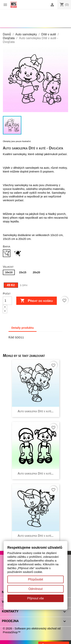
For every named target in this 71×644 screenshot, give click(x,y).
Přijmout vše (35, 598)
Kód (11, 337)
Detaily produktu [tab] (23, 328)
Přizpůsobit (35, 579)
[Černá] (18, 254)
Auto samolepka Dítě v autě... (35, 411)
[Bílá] (7, 254)
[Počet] (7, 301)
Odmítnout (35, 589)
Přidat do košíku (37, 301)
